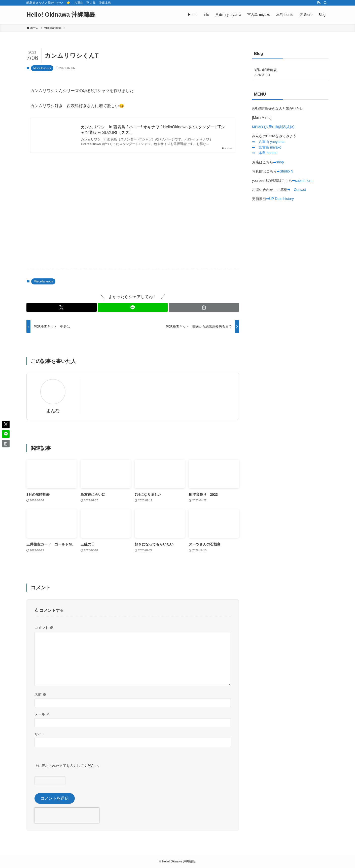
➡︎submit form (303, 181)
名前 (40, 695)
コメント (44, 628)
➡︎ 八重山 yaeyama (268, 142)
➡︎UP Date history (280, 199)
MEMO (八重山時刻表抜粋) (273, 127)
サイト (40, 734)
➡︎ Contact (297, 190)
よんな (53, 411)
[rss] (319, 3)
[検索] (325, 3)
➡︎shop (278, 162)
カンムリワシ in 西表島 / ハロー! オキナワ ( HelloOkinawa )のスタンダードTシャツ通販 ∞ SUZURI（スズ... (153, 130)
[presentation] (67, 815)
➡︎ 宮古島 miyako (267, 147)
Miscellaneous (42, 68)
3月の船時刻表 (290, 73)
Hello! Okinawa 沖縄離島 (61, 15)
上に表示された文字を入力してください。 (68, 766)
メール (42, 714)
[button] (62, 307)
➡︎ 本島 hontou (265, 153)
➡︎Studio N (285, 171)
